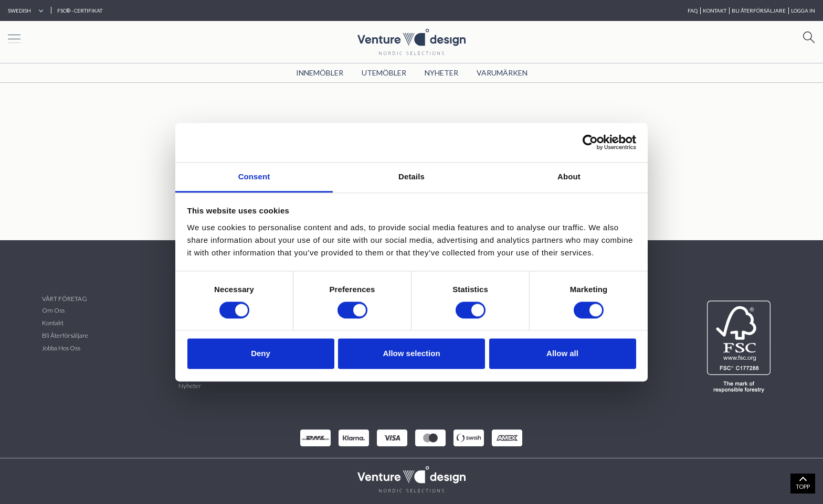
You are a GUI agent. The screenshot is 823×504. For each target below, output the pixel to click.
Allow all (562, 354)
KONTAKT (715, 10)
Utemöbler (384, 73)
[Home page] (411, 41)
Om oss (53, 310)
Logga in (803, 10)
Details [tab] (411, 176)
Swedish (19, 10)
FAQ (693, 10)
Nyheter (441, 73)
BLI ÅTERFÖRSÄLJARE (759, 10)
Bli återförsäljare (65, 335)
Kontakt (53, 323)
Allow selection (411, 354)
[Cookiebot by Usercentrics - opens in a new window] (590, 142)
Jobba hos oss (61, 348)
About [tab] (569, 176)
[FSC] (741, 347)
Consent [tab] (254, 176)
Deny (261, 354)
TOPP (803, 486)
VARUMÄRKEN (502, 73)
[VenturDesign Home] (411, 478)
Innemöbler (320, 73)
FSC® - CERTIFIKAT (80, 10)
